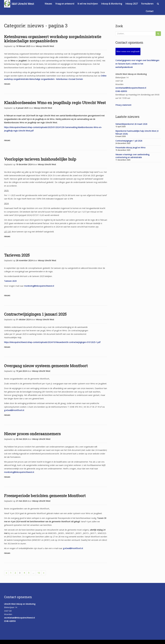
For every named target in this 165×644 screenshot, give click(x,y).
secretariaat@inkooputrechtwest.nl (131, 88)
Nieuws (48, 4)
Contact (150, 11)
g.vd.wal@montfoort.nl (14, 410)
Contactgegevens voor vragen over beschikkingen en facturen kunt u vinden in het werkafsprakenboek (137, 64)
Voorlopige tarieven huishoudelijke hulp (40, 159)
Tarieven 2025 (17, 255)
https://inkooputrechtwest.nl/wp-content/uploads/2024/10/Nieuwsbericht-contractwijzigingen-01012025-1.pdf (52, 342)
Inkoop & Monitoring (112, 4)
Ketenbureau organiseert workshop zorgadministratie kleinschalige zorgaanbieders (53, 39)
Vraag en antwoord (65, 4)
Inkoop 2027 (132, 4)
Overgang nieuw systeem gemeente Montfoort (46, 366)
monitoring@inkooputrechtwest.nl (39, 286)
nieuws (7, 84)
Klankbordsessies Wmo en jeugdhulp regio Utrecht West (55, 103)
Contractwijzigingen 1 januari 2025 (35, 314)
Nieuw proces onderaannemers (32, 434)
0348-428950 (121, 91)
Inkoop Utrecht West (45, 46)
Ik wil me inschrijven (88, 4)
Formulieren (147, 4)
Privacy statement (123, 105)
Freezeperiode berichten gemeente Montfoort (45, 496)
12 (39, 573)
